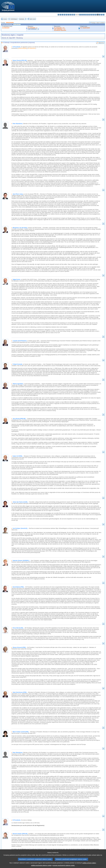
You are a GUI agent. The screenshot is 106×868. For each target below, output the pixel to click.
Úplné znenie (33, 19)
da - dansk (64, 15)
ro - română (96, 15)
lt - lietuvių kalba (84, 15)
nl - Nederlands (90, 15)
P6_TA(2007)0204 (85, 28)
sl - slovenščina (100, 15)
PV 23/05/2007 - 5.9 (59, 28)
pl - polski (92, 15)
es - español (60, 15)
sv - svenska (104, 15)
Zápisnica (101, 43)
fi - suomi (102, 15)
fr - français (74, 15)
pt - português (94, 15)
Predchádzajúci (14, 19)
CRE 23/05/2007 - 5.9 (60, 29)
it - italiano (80, 15)
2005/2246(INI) (10, 23)
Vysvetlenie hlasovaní (60, 30)
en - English (72, 15)
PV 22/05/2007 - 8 (32, 28)
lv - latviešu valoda (82, 15)
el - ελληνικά (70, 15)
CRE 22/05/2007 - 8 (33, 29)
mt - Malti (88, 15)
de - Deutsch (66, 15)
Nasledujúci (22, 19)
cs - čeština (62, 15)
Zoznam (5, 19)
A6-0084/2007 (6, 28)
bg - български (58, 15)
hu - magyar (86, 15)
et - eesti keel (68, 15)
